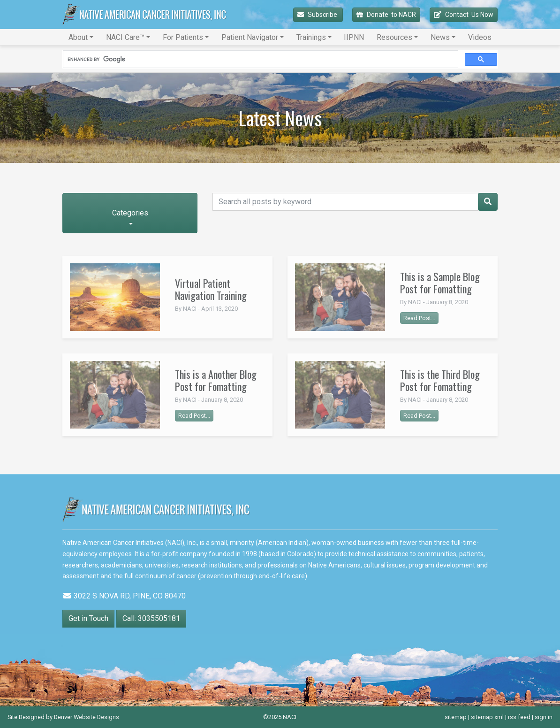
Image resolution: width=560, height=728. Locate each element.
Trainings (311, 37)
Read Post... (419, 318)
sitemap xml (487, 717)
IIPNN (354, 37)
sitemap (456, 717)
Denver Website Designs (87, 717)
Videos (480, 37)
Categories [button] (130, 213)
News (440, 37)
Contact (464, 15)
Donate (386, 15)
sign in (544, 717)
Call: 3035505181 (151, 618)
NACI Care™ (125, 37)
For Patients (183, 37)
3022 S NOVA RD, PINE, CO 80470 (124, 596)
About (78, 37)
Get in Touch (88, 618)
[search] (260, 59)
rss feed (519, 717)
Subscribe (318, 15)
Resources (394, 37)
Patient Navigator (250, 37)
